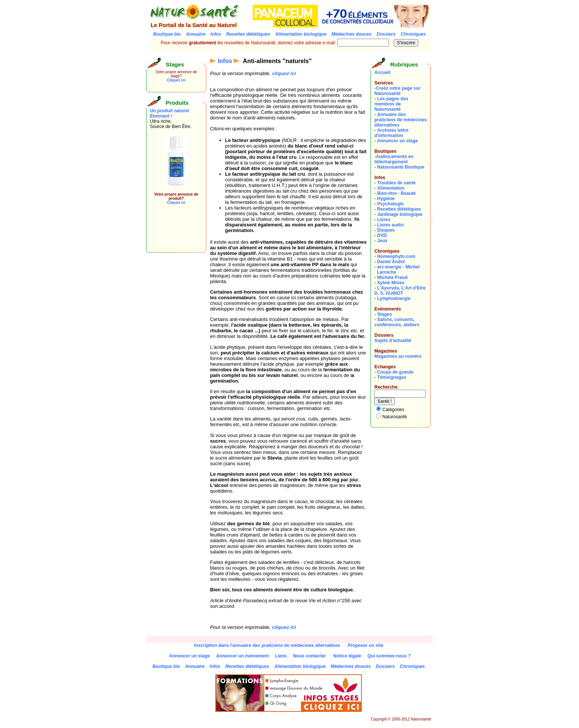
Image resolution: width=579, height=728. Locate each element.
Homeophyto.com (396, 256)
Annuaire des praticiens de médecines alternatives (400, 120)
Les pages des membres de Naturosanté (391, 104)
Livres (384, 220)
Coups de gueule (395, 372)
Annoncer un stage (398, 141)
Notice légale (347, 656)
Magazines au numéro (398, 356)
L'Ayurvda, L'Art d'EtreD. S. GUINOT (400, 291)
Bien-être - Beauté (397, 193)
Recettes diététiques (399, 209)
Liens (281, 656)
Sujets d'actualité (393, 341)
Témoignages (392, 377)
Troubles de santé (396, 183)
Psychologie (391, 204)
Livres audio (391, 225)
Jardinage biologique (400, 214)
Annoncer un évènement (242, 656)
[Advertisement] (172, 232)
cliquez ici (284, 73)
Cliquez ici (176, 80)
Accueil (382, 72)
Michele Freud (392, 277)
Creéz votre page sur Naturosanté (397, 91)
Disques (386, 230)
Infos (225, 61)
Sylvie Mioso (391, 283)
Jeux (382, 241)
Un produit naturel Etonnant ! (169, 113)
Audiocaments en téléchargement (394, 159)
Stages (385, 314)
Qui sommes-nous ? (389, 656)
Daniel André (391, 262)
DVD (382, 235)
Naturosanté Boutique (401, 167)
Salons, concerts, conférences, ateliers (397, 322)
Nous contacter (309, 656)
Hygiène (386, 199)
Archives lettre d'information (391, 133)
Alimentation (391, 188)
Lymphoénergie (394, 298)
